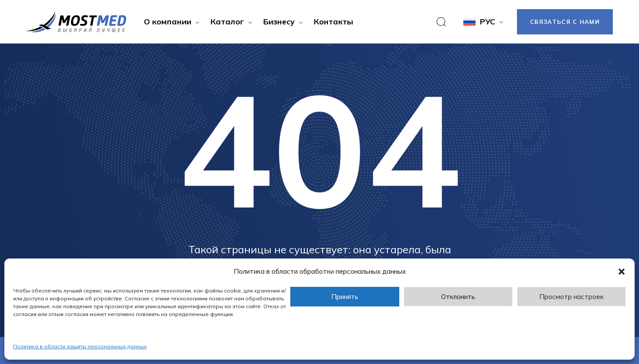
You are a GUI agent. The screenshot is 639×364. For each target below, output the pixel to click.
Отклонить (458, 297)
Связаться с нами (565, 22)
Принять (345, 297)
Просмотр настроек (571, 297)
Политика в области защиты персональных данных (80, 346)
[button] (622, 272)
